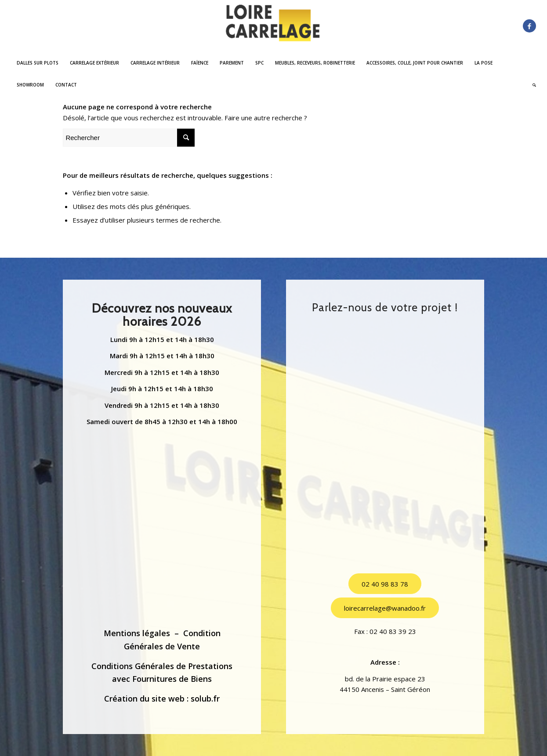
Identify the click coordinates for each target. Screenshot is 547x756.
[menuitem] (38, 63)
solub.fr (205, 698)
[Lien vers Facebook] (529, 26)
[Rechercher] (531, 85)
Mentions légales (137, 633)
